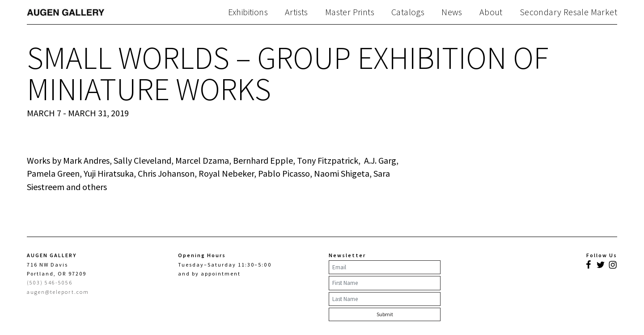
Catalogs (408, 12)
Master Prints (350, 12)
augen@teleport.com (58, 292)
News (452, 12)
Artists (297, 12)
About (491, 12)
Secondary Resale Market (568, 12)
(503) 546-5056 (50, 282)
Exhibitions (248, 12)
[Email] (385, 267)
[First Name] (385, 283)
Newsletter (347, 255)
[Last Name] (385, 299)
